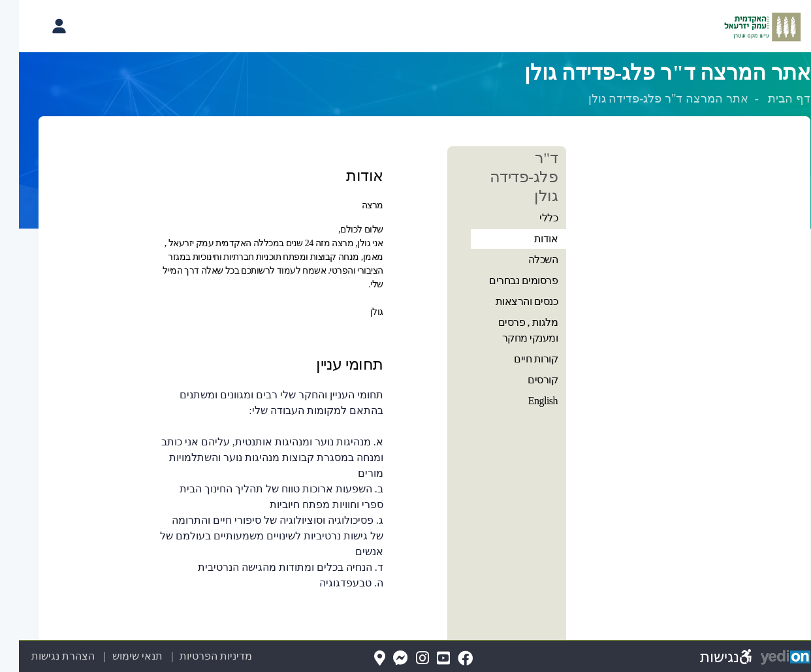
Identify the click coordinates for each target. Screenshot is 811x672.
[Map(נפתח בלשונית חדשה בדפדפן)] (361, 659)
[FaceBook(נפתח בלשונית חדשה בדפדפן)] (446, 659)
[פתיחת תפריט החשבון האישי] (40, 26)
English (524, 401)
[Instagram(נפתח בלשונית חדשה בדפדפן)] (404, 659)
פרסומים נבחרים (504, 280)
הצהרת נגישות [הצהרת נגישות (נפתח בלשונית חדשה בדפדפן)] (44, 656)
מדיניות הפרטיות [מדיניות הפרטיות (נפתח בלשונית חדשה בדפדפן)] (197, 656)
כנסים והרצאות (508, 301)
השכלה (524, 260)
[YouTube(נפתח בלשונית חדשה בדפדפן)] (424, 659)
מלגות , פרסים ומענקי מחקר (509, 330)
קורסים (524, 380)
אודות (527, 239)
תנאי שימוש (111, 656)
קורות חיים (517, 359)
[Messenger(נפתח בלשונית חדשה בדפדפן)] (382, 659)
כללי (530, 218)
